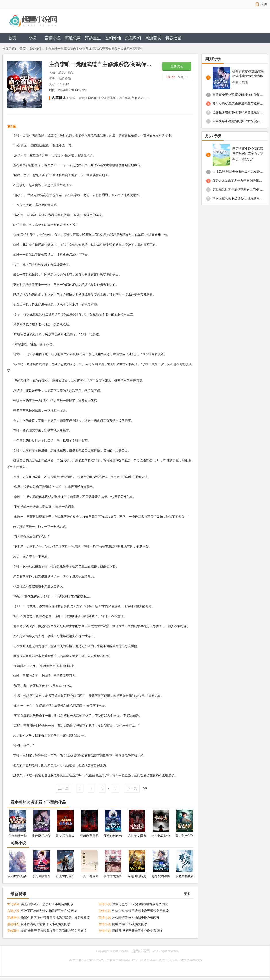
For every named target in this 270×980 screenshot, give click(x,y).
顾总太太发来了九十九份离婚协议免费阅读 (238, 181)
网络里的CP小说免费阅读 (130, 924)
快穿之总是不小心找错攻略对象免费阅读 (140, 904)
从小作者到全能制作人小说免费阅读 (46, 924)
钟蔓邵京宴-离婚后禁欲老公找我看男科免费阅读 (248, 74)
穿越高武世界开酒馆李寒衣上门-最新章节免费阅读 (238, 189)
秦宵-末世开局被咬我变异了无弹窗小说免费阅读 (54, 931)
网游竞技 (153, 38)
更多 (187, 894)
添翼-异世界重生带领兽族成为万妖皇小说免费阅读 (55, 917)
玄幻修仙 (113, 38)
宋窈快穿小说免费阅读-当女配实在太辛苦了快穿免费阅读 (238, 121)
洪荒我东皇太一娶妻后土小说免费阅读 (47, 904)
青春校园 (173, 38)
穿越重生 (93, 38)
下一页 (132, 788)
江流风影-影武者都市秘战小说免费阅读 (238, 172)
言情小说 (53, 38)
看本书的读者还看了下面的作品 (38, 802)
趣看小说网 (141, 951)
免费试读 (177, 66)
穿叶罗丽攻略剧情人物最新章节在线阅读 (49, 911)
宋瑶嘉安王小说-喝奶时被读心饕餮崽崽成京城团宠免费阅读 (238, 95)
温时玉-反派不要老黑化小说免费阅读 (137, 931)
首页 (12, 38)
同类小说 (18, 843)
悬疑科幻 (133, 38)
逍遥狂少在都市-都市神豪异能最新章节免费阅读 (238, 112)
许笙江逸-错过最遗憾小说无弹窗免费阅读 (141, 911)
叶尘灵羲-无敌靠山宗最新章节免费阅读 (238, 103)
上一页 (63, 788)
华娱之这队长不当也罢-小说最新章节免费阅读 (238, 198)
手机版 (264, 4)
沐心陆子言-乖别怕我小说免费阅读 (136, 917)
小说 (33, 38)
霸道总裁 (73, 38)
